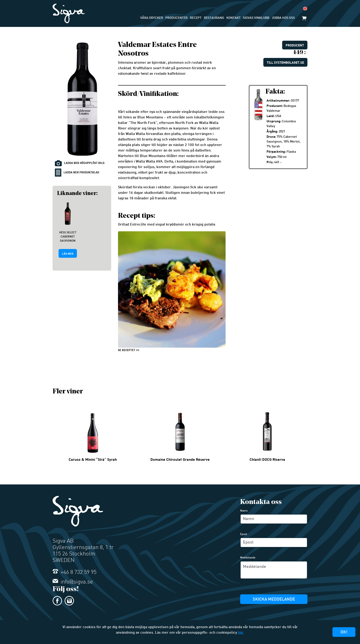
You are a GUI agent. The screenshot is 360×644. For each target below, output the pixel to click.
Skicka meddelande (274, 600)
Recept (196, 18)
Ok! (344, 632)
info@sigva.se (73, 582)
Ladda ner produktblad (77, 173)
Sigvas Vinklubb (256, 18)
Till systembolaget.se (285, 62)
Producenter (176, 18)
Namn (244, 511)
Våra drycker (152, 18)
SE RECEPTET (127, 350)
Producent (295, 45)
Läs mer (68, 254)
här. (241, 633)
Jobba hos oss (283, 18)
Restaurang (214, 18)
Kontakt (233, 18)
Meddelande (248, 558)
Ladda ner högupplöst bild (80, 163)
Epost (244, 534)
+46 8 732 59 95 (75, 572)
